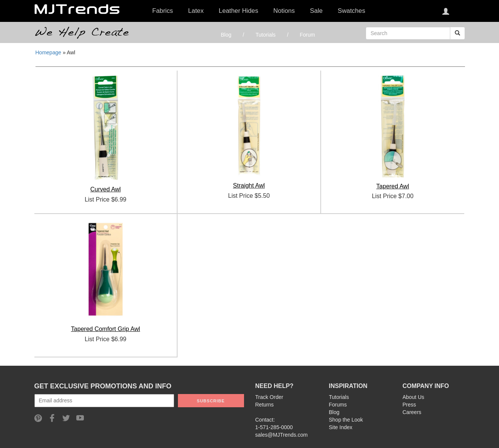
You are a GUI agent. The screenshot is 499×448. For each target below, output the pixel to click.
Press (409, 405)
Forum (307, 35)
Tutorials (265, 35)
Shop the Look (346, 420)
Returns (265, 405)
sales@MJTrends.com (282, 435)
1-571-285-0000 (274, 427)
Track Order (269, 397)
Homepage (49, 52)
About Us (414, 397)
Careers (412, 412)
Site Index (341, 427)
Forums (338, 405)
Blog (226, 35)
